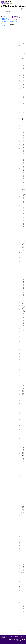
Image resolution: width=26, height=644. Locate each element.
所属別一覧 (4, 18)
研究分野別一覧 (5, 20)
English (8, 11)
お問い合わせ (4, 25)
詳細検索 (4, 21)
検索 (23, 9)
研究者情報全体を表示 (15, 22)
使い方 (2, 24)
